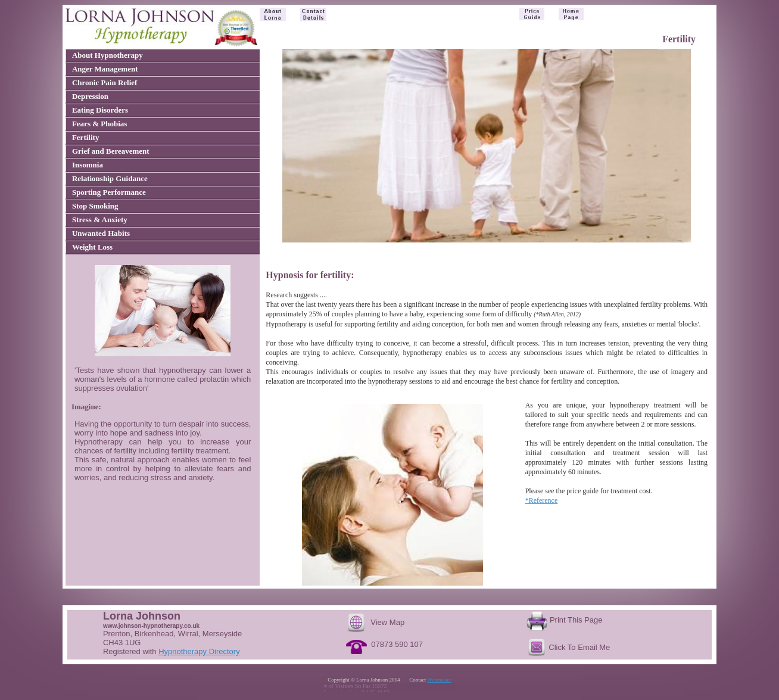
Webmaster (439, 680)
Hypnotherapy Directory (199, 651)
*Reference (542, 500)
